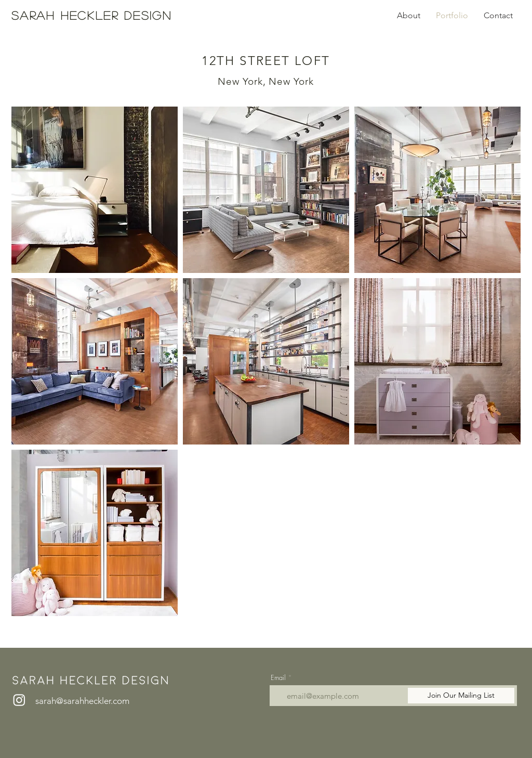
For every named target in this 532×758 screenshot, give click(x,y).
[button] (95, 190)
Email (278, 678)
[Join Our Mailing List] (461, 696)
